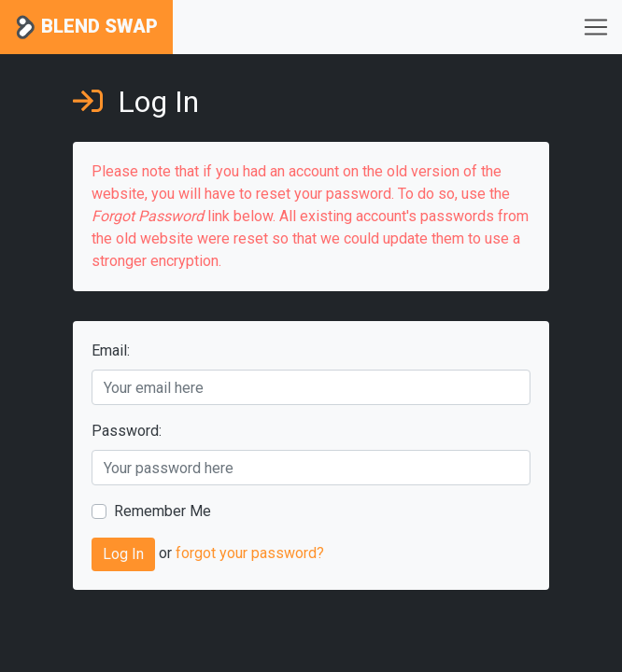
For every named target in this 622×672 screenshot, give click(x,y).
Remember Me (163, 511)
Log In (123, 554)
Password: (127, 431)
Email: (111, 350)
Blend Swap (86, 28)
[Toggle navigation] (596, 27)
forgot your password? (250, 554)
